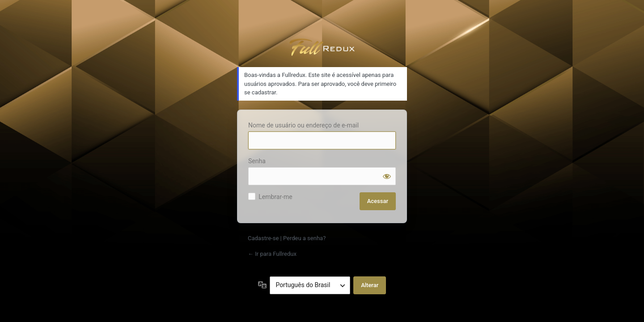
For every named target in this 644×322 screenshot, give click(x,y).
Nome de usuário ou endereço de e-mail (303, 125)
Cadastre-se (263, 238)
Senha (257, 161)
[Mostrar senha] (387, 176)
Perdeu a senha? (304, 238)
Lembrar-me (275, 197)
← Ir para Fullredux (272, 254)
